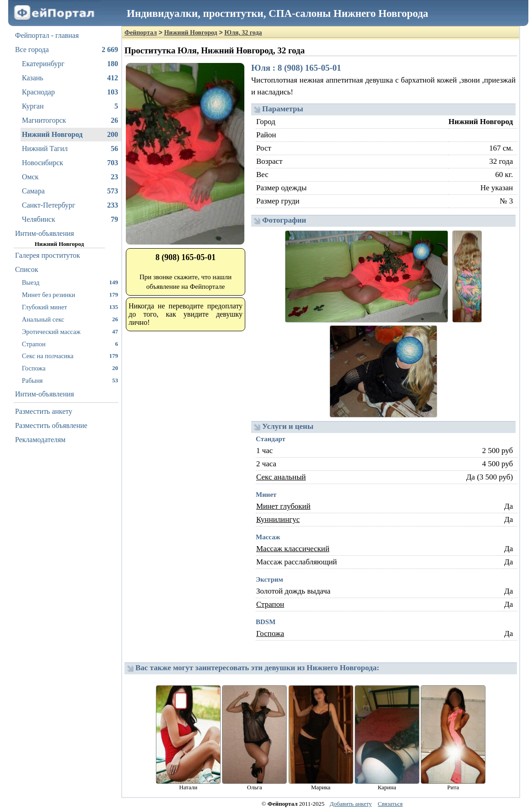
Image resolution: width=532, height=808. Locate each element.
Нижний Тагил (70, 149)
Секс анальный (281, 477)
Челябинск (70, 219)
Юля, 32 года (243, 33)
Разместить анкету (44, 411)
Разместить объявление (51, 425)
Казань (70, 78)
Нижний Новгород (70, 135)
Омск (70, 177)
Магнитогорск (70, 120)
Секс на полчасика (70, 356)
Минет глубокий (283, 506)
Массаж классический (293, 549)
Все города (67, 50)
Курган (70, 106)
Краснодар (70, 92)
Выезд (70, 282)
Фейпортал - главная (47, 35)
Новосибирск (70, 163)
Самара (70, 191)
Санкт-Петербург (70, 205)
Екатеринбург (70, 64)
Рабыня (70, 380)
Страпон (70, 344)
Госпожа (70, 368)
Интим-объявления (44, 233)
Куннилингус (278, 519)
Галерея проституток (48, 255)
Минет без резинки (70, 295)
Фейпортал (141, 33)
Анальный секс (70, 319)
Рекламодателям (40, 440)
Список (27, 269)
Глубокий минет (70, 307)
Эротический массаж (70, 331)
